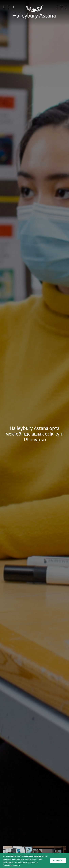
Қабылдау (58, 860)
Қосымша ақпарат (11, 865)
